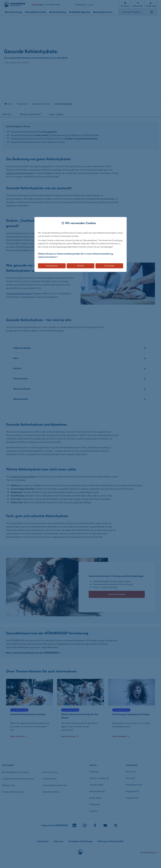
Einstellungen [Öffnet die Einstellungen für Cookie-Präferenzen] (109, 266)
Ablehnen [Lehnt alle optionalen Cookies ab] (80, 266)
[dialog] (81, 244)
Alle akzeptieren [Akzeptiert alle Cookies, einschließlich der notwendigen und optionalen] (52, 266)
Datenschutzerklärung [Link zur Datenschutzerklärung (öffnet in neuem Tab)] (47, 257)
